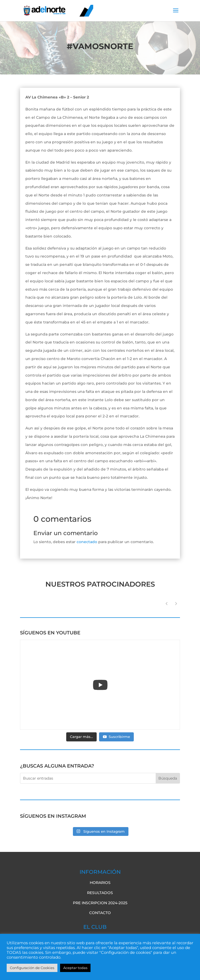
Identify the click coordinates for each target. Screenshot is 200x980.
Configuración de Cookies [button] (32, 968)
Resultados (100, 893)
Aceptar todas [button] (75, 968)
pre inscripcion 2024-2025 (100, 903)
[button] (176, 604)
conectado (87, 542)
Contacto (100, 913)
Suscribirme (116, 737)
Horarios (100, 883)
